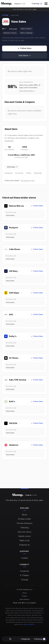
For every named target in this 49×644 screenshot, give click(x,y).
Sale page (13, 29)
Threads (25, 580)
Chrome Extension (25, 523)
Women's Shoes (10, 33)
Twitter (29, 173)
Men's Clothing (26, 33)
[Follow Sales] (24, 48)
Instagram (9, 173)
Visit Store (25, 55)
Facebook (19, 173)
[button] (46, 4)
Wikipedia (38, 173)
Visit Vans (12, 167)
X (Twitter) (25, 575)
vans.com (15, 15)
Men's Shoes (26, 29)
